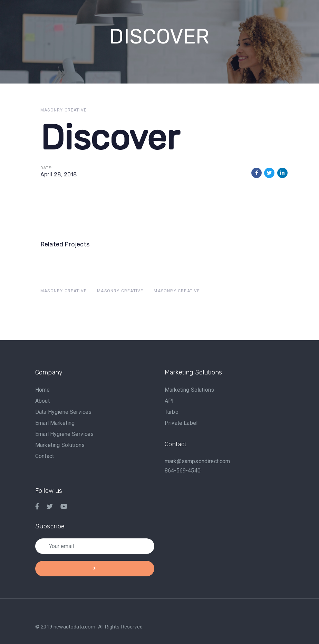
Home (43, 390)
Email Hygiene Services (65, 434)
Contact (45, 456)
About (42, 401)
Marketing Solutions (60, 445)
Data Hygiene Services (63, 412)
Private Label (181, 423)
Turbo (172, 412)
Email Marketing (55, 423)
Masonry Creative (64, 110)
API (169, 401)
